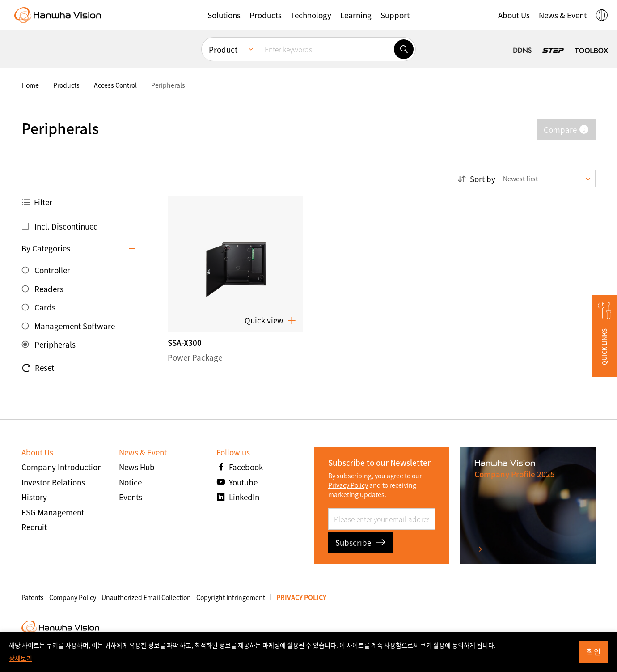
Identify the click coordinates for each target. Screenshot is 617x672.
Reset (38, 368)
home (30, 85)
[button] (224, 15)
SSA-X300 (185, 342)
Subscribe (360, 542)
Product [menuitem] (223, 49)
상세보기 (21, 658)
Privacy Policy (348, 485)
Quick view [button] (270, 320)
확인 (594, 652)
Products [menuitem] (66, 85)
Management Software (75, 326)
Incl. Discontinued (66, 226)
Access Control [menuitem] (115, 85)
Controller (52, 270)
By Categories (46, 248)
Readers (49, 289)
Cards (45, 307)
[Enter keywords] (326, 49)
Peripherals (55, 344)
